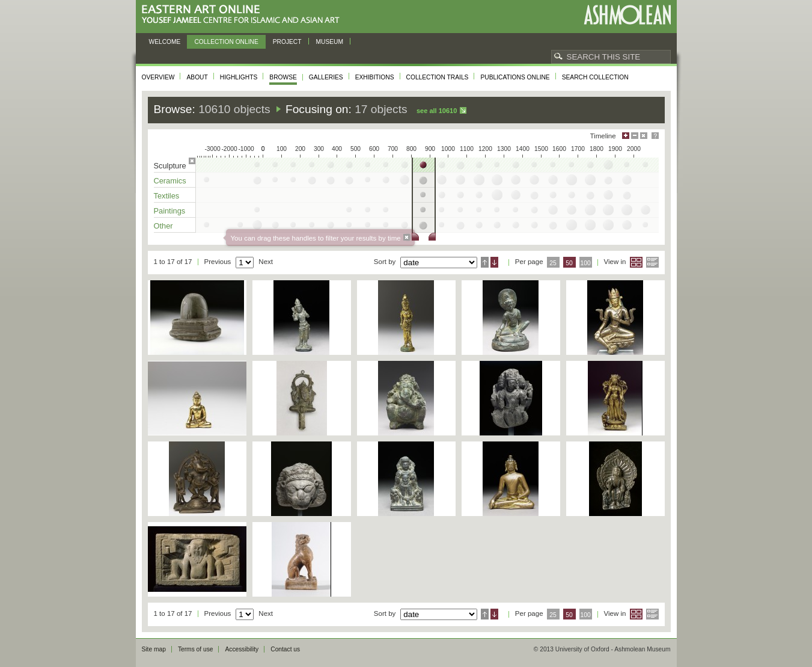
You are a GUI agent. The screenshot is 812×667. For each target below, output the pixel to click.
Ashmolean (627, 15)
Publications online (515, 77)
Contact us (285, 649)
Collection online (226, 42)
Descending (494, 262)
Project (287, 42)
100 (585, 263)
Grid (636, 262)
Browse (283, 77)
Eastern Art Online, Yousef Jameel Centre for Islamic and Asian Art (244, 15)
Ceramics (170, 181)
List (652, 262)
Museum (330, 42)
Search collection (595, 77)
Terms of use (196, 649)
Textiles (167, 196)
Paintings (170, 211)
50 (569, 263)
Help (655, 136)
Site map (154, 649)
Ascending (485, 262)
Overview (158, 77)
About (197, 77)
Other (163, 226)
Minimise (635, 136)
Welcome (165, 42)
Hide (644, 136)
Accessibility (242, 649)
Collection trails (438, 77)
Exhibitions (375, 77)
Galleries (326, 77)
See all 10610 (437, 111)
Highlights (239, 77)
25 (553, 263)
